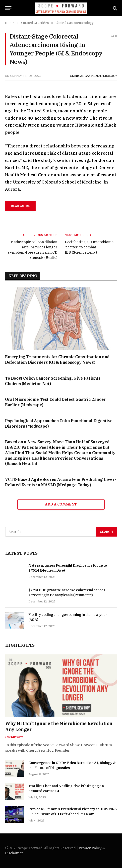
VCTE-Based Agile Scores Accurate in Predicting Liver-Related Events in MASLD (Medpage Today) (61, 482)
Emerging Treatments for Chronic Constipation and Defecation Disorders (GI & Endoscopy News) (57, 360)
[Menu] (8, 8)
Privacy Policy (90, 848)
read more (20, 206)
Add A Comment (61, 504)
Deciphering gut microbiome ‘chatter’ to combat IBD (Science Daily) (89, 247)
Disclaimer (14, 853)
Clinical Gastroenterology (93, 76)
